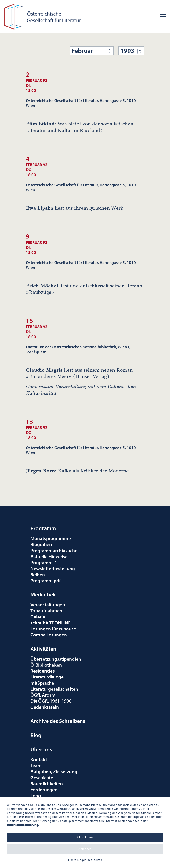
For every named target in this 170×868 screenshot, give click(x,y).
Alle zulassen (85, 837)
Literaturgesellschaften (54, 689)
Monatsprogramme (51, 538)
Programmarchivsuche (54, 550)
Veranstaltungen (48, 604)
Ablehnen (85, 849)
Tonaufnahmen (46, 610)
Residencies (43, 671)
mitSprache (42, 683)
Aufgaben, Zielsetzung (54, 771)
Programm (43, 528)
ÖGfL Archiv (43, 695)
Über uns (41, 749)
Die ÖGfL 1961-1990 (51, 701)
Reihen (38, 574)
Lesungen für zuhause (53, 629)
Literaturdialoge (47, 677)
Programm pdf (46, 580)
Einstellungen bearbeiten (85, 860)
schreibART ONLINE (51, 623)
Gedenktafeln (45, 707)
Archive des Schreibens (58, 721)
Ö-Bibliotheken (46, 665)
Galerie (38, 617)
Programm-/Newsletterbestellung (53, 565)
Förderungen (44, 789)
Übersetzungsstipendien (56, 659)
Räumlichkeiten (47, 783)
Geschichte (42, 777)
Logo (36, 795)
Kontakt (39, 759)
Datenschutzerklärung (23, 825)
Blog (36, 735)
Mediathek (43, 594)
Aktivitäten (43, 649)
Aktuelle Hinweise (49, 556)
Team (36, 765)
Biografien (41, 544)
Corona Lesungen (49, 635)
